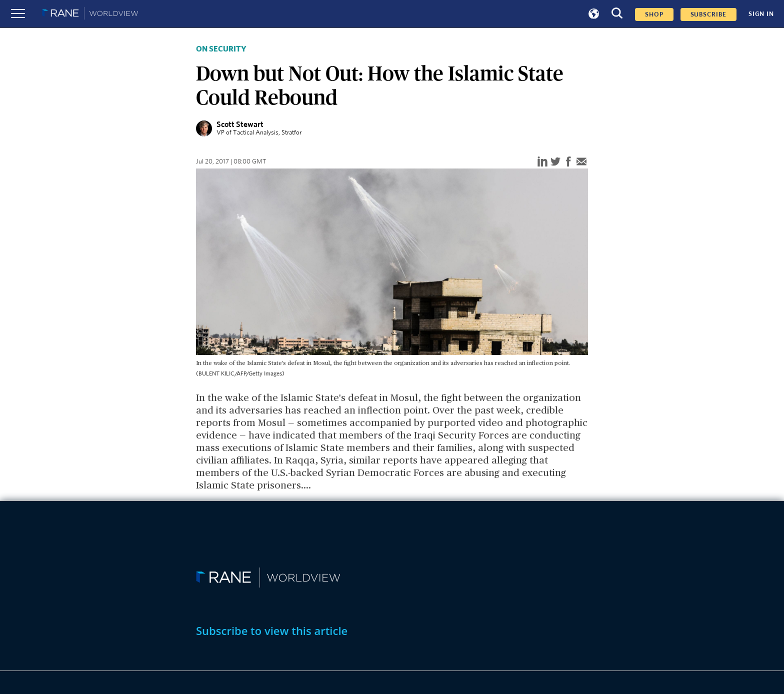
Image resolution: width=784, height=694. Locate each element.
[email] (581, 162)
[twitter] (555, 162)
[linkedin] (542, 162)
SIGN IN (761, 14)
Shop (654, 14)
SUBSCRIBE (708, 14)
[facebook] (568, 162)
